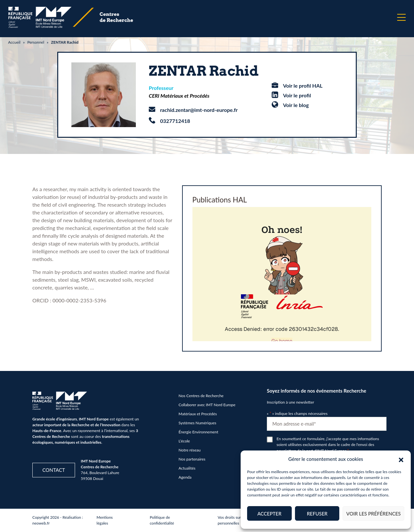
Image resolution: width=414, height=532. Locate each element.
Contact (54, 470)
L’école (184, 441)
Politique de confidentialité (162, 520)
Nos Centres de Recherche (201, 396)
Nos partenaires (192, 459)
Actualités (187, 468)
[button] (401, 459)
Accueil (14, 42)
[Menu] (401, 17)
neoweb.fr (41, 523)
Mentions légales (105, 520)
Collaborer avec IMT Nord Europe (207, 405)
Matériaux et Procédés (198, 414)
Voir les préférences (373, 514)
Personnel (36, 42)
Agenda (185, 477)
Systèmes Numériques (197, 423)
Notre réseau (190, 450)
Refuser (317, 514)
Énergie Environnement (198, 432)
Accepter (269, 514)
